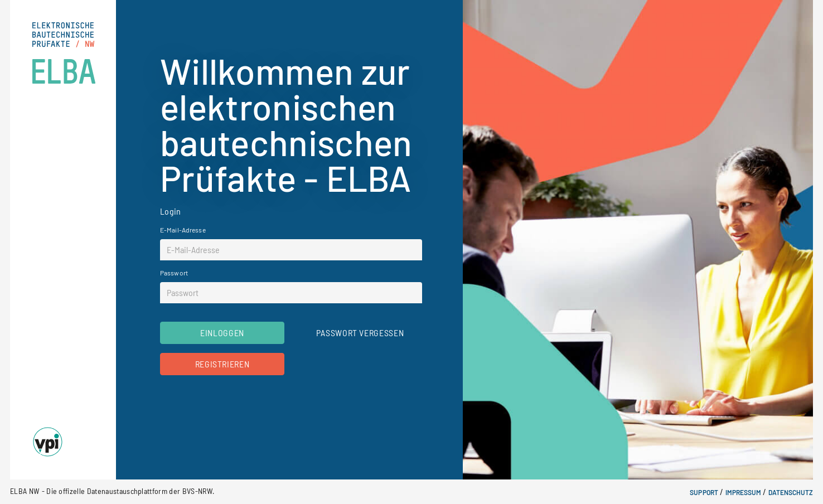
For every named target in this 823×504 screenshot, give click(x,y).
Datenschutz (791, 492)
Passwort (174, 273)
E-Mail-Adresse (183, 230)
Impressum (743, 492)
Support (704, 492)
